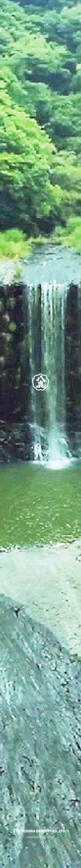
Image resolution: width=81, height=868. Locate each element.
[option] (40, 434)
